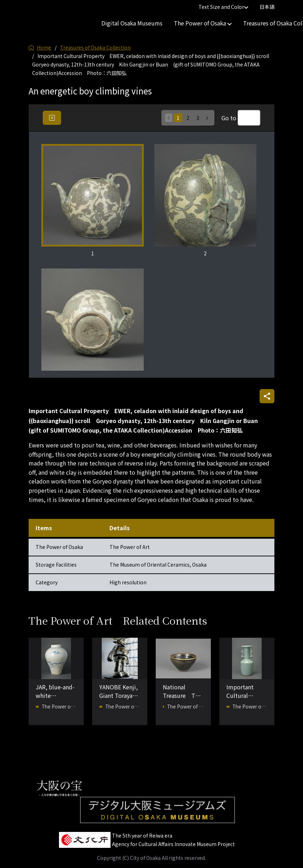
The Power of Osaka (203, 23)
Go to (229, 118)
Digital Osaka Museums (132, 23)
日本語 (267, 7)
